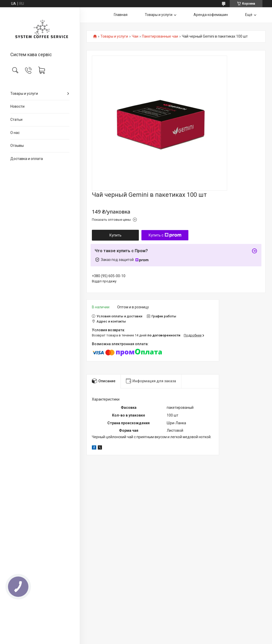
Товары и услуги (24, 94)
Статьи (16, 120)
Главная (121, 15)
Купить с (165, 235)
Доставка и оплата (27, 159)
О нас (15, 133)
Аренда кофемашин (211, 15)
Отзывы (17, 146)
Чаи (135, 36)
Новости (17, 106)
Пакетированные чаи (160, 36)
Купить (115, 235)
